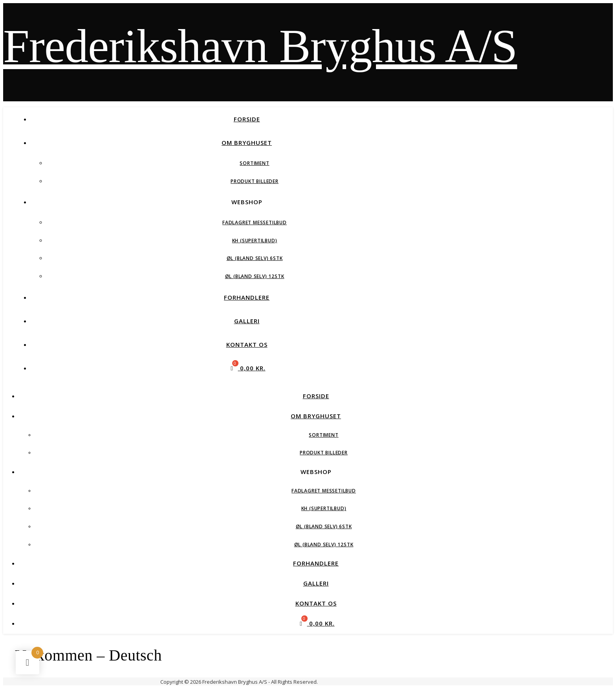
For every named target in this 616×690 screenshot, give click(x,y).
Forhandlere (247, 297)
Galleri (247, 321)
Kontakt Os (247, 344)
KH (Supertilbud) (255, 241)
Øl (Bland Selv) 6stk (255, 258)
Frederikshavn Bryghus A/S (260, 46)
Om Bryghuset (247, 143)
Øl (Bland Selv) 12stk (255, 276)
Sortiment (254, 163)
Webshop (247, 202)
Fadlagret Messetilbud (255, 222)
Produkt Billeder (255, 181)
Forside (247, 119)
